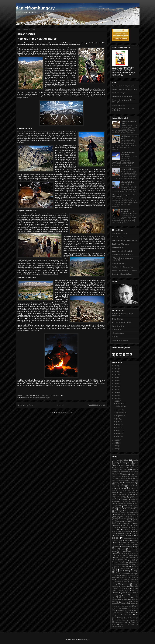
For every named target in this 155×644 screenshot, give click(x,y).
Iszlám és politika (118, 326)
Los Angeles (129, 503)
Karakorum (123, 494)
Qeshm (135, 520)
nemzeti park (134, 587)
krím (126, 579)
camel (116, 548)
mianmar (127, 585)
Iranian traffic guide (119, 105)
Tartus (133, 528)
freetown (115, 559)
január (119, 436)
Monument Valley (130, 511)
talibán (129, 607)
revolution (133, 596)
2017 (116, 383)
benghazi (125, 546)
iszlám (136, 570)
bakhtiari (26, 398)
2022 (116, 369)
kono (113, 579)
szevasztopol (123, 605)
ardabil (134, 538)
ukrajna (133, 612)
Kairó (122, 492)
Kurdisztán (124, 500)
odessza (127, 590)
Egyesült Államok (120, 479)
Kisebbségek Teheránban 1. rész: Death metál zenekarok (129, 211)
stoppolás (115, 603)
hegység (135, 566)
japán (126, 572)
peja (134, 592)
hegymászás (124, 566)
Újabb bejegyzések (25, 405)
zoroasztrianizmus (117, 623)
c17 (131, 546)
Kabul (133, 491)
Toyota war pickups (119, 93)
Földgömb (115, 480)
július (118, 419)
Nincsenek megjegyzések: (50, 395)
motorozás (115, 587)
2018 (116, 380)
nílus (120, 590)
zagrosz (132, 621)
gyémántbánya (133, 563)
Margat (136, 505)
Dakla (133, 473)
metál (120, 585)
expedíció (124, 557)
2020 (116, 375)
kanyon (135, 574)
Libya (122, 503)
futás (121, 559)
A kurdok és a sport (119, 237)
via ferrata (135, 617)
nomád (128, 589)
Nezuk (123, 515)
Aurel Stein (123, 464)
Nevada (117, 515)
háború (115, 570)
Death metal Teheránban (120, 244)
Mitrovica (127, 509)
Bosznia (127, 469)
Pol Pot (122, 520)
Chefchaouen (124, 471)
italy (116, 572)
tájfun (123, 612)
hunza (133, 568)
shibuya (121, 598)
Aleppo (117, 462)
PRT (134, 516)
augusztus (120, 416)
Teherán (115, 530)
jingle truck (115, 574)
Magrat (124, 505)
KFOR (127, 491)
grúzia (125, 561)
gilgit (119, 561)
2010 (116, 440)
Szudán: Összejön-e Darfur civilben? (124, 271)
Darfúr (134, 475)
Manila (130, 505)
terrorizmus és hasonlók (120, 340)
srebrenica (131, 601)
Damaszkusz (116, 475)
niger (116, 589)
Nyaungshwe (132, 515)
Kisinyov (132, 496)
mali (125, 581)
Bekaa (121, 468)
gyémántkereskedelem (121, 565)
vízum (127, 619)
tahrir (123, 607)
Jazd (120, 490)
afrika (115, 538)
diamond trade (125, 554)
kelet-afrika (115, 577)
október (119, 410)
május (118, 425)
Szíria (136, 525)
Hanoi (121, 482)
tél (128, 612)
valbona (121, 617)
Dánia (120, 477)
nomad (43, 398)
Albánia (135, 460)
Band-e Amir (125, 466)
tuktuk (136, 610)
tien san (121, 609)
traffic (114, 610)
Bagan (136, 464)
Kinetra (123, 496)
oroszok (116, 592)
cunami (114, 552)
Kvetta (133, 500)
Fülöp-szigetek (124, 480)
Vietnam (119, 533)
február (119, 433)
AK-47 (114, 460)
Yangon (127, 533)
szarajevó (125, 603)
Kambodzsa (131, 492)
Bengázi (115, 469)
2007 (116, 449)
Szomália (117, 526)
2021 (116, 372)
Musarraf (115, 513)
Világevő (115, 337)
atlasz (121, 540)
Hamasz (114, 482)
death (127, 552)
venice (128, 617)
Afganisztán (123, 460)
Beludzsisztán (131, 468)
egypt (126, 555)
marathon (133, 581)
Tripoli (114, 532)
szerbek (133, 603)
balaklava (135, 540)
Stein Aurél (115, 524)
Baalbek (130, 464)
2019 (116, 377)
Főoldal (60, 405)
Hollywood (115, 486)
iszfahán (128, 570)
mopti (134, 585)
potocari (125, 594)
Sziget (136, 524)
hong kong (126, 568)
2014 (116, 392)
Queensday (118, 522)
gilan (113, 561)
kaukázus (133, 576)
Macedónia (117, 505)
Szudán (126, 525)
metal (134, 583)
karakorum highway (121, 576)
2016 (116, 386)
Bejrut (114, 468)
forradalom (132, 557)
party (129, 592)
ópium (132, 624)
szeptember (120, 413)
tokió (128, 609)
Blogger (87, 640)
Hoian (125, 484)
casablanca (132, 548)
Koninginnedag (116, 498)
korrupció (120, 579)
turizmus (117, 612)
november (120, 404)
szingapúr (133, 605)
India (129, 486)
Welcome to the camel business (123, 255)
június (118, 422)
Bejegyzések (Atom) (66, 413)
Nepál (136, 513)
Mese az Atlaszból (118, 247)
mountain (36, 398)
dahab (121, 552)
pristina (133, 594)
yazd (116, 621)
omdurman (135, 590)
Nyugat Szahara (117, 516)
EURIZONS (134, 477)
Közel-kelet (116, 501)
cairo (136, 546)
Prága (129, 520)
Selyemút (133, 522)
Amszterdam (126, 462)
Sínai (117, 528)
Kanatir (114, 494)
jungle (122, 574)
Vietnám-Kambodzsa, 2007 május (128, 154)
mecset (122, 583)
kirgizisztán (132, 577)
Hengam (135, 482)
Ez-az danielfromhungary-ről (122, 323)
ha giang (132, 565)
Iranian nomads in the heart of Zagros (125, 89)
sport (123, 601)
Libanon (115, 503)
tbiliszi (136, 607)
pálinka (114, 596)
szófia (114, 607)
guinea (133, 561)
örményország (116, 626)
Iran (31, 398)
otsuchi (123, 592)
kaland (128, 574)
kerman (124, 577)
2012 (116, 398)
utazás (128, 615)
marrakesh (115, 583)
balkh (116, 542)
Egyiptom (131, 478)
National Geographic (126, 513)
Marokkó (118, 507)
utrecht (114, 617)
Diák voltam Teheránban (120, 233)
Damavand (125, 475)
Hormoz (122, 486)
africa (130, 535)
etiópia (116, 557)
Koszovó (126, 498)
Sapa (126, 522)
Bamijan (116, 466)
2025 (116, 366)
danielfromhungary (35, 8)
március (119, 430)
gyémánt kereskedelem (119, 563)
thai (115, 609)
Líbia (136, 503)
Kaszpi (114, 496)
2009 (116, 443)
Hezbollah (117, 484)
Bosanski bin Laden (119, 263)
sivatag (133, 599)
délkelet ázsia (117, 555)
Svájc (122, 524)
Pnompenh (115, 520)
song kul (115, 601)
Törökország (126, 532)
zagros (48, 398)
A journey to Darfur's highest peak (123, 86)
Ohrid (128, 516)
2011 (116, 401)
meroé (128, 583)
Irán (121, 488)
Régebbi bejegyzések (97, 405)
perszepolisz (116, 594)
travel (129, 610)
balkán (123, 542)
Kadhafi (114, 492)
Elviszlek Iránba (117, 319)
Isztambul (132, 488)
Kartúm (132, 494)
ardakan (114, 540)
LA (126, 502)
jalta (121, 572)
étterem (123, 624)
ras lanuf (126, 596)
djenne (134, 554)
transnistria (121, 610)
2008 (116, 446)
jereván (133, 572)
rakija (120, 596)
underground (116, 615)
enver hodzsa (134, 555)
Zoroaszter (135, 533)
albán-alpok (127, 538)
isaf (121, 570)
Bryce (134, 469)
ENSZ (126, 477)
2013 (116, 395)
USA (134, 532)
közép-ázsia (118, 581)
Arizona (136, 462)
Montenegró (118, 511)
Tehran (126, 530)
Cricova (125, 473)
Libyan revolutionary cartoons (122, 96)
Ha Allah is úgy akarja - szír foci (123, 267)
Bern (121, 469)
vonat (116, 619)
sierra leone (123, 599)
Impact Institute (117, 330)
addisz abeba (119, 536)
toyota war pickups (127, 169)
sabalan (114, 598)
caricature (123, 548)
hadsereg (115, 566)
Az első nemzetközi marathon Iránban (125, 240)
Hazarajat (128, 482)
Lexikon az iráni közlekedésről (122, 251)
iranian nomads (26, 34)
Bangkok (133, 466)
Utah (113, 533)
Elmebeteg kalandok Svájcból (122, 274)
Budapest (115, 471)
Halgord (133, 480)
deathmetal (135, 552)
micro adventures (118, 333)
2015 (116, 389)
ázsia (114, 624)
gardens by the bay (130, 559)
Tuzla (119, 532)
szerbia (114, 605)
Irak (134, 486)
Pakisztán (115, 518)
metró (114, 585)
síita (119, 607)
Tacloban (124, 528)
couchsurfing (132, 550)
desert (116, 554)
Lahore (133, 502)
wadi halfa (134, 619)
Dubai (114, 477)
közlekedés (134, 579)
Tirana (133, 530)
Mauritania (127, 507)
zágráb (134, 623)
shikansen (128, 598)
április (118, 427)
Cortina (117, 473)
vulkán (122, 619)
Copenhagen (134, 471)
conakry (123, 550)
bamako (133, 542)
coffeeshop (115, 550)
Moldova (135, 509)
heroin (117, 568)
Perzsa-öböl (132, 518)
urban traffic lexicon (128, 182)
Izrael (114, 491)
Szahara (129, 524)
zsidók (127, 623)
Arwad (116, 464)
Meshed (120, 509)
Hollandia (132, 484)
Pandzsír (124, 518)
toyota (134, 609)
